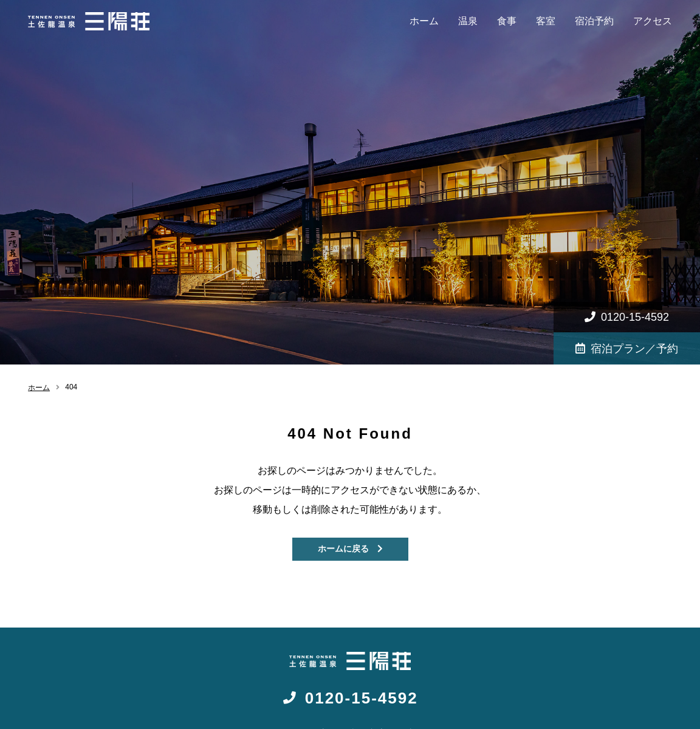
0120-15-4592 (627, 317)
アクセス (653, 21)
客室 (546, 21)
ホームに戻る (350, 549)
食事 (507, 21)
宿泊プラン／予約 (627, 349)
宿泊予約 (594, 21)
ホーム (424, 21)
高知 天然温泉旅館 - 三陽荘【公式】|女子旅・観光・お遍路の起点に (89, 21)
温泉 (468, 21)
